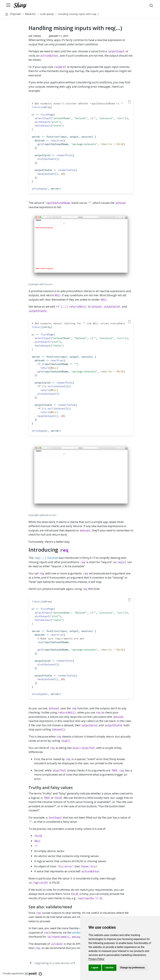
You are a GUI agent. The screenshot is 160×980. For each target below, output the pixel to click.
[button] (129, 15)
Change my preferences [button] (132, 968)
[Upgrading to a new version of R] (52, 963)
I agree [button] (95, 968)
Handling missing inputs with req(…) (78, 14)
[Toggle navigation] (8, 5)
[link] (96, 959)
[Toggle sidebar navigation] (7, 15)
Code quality (47, 14)
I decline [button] (109, 968)
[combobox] (152, 5)
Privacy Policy (96, 959)
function (46, 558)
